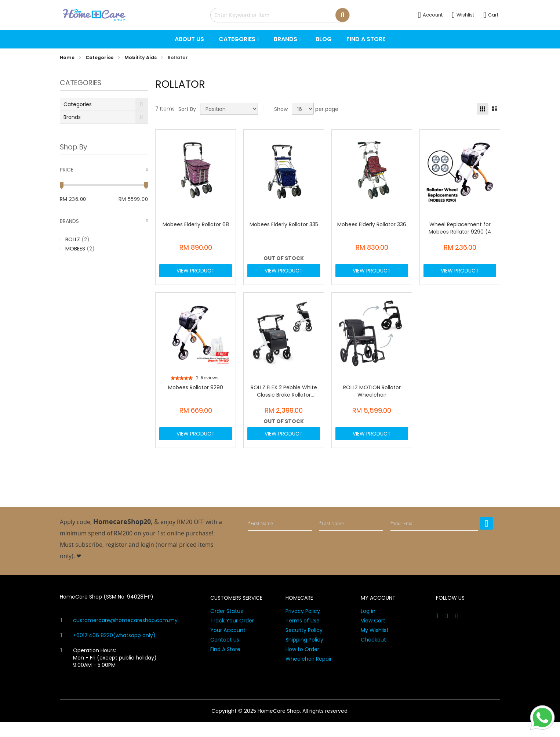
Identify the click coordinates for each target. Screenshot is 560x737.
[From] (86, 199)
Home (68, 57)
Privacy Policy (303, 626)
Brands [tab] (69, 221)
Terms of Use (303, 635)
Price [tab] (67, 170)
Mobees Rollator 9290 (196, 395)
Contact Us (225, 654)
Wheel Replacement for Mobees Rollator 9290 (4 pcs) (460, 232)
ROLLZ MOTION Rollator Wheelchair (372, 398)
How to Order (302, 664)
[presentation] (437, 564)
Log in (368, 626)
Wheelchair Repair (309, 673)
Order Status (227, 626)
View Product (196, 274)
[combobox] (280, 15)
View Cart (373, 635)
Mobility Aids (141, 57)
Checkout (373, 654)
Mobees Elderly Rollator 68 (196, 224)
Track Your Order (232, 635)
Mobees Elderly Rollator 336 (372, 224)
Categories (100, 57)
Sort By (187, 109)
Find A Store (225, 664)
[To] (138, 199)
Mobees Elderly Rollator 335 (284, 224)
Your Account (228, 645)
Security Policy (304, 645)
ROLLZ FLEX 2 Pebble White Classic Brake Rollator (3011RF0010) (284, 402)
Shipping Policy (304, 654)
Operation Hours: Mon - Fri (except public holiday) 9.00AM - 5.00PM (108, 672)
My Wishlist (375, 645)
